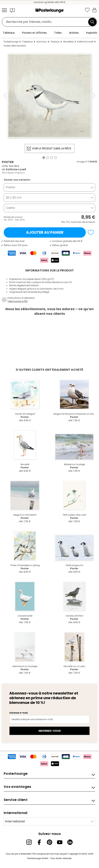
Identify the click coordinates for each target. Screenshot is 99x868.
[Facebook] (39, 842)
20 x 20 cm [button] (14, 198)
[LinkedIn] (70, 842)
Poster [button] (11, 187)
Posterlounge (11, 42)
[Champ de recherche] (46, 22)
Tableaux (27, 42)
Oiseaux (55, 42)
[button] (12, 10)
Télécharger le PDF (18, 301)
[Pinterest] (49, 842)
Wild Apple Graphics (13, 173)
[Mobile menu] (4, 10)
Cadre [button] (10, 208)
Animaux (42, 42)
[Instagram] (29, 842)
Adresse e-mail (19, 713)
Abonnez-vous (49, 731)
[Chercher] (92, 22)
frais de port (61, 854)
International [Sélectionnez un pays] (15, 821)
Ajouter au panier (45, 232)
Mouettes (68, 42)
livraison (90, 222)
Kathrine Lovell (85, 42)
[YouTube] (60, 842)
